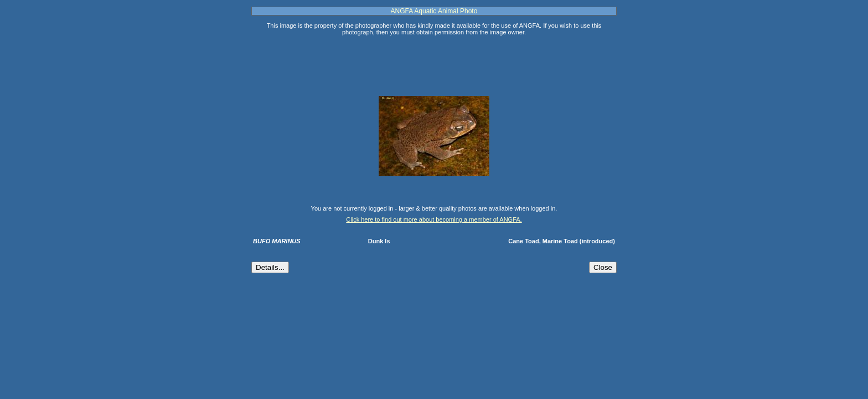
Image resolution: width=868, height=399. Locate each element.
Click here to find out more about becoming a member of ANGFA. (434, 219)
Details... (270, 267)
